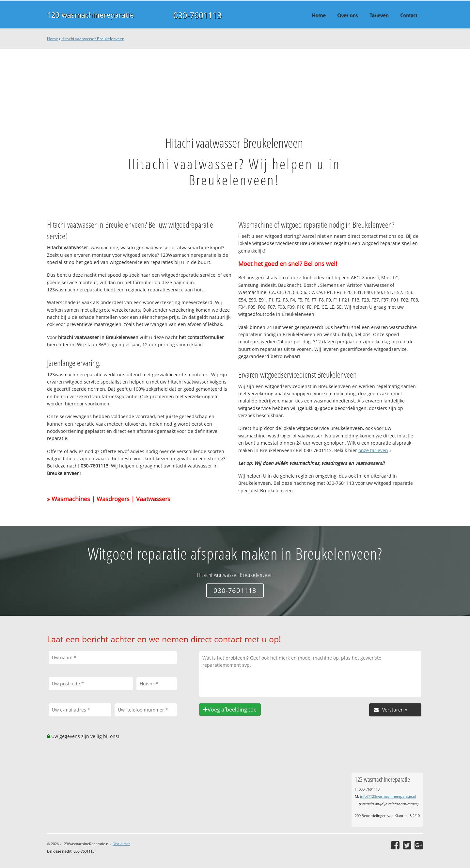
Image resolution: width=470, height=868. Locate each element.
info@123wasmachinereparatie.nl (388, 796)
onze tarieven (373, 450)
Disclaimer (121, 844)
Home (53, 39)
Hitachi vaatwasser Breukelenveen (93, 39)
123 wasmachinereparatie (90, 15)
